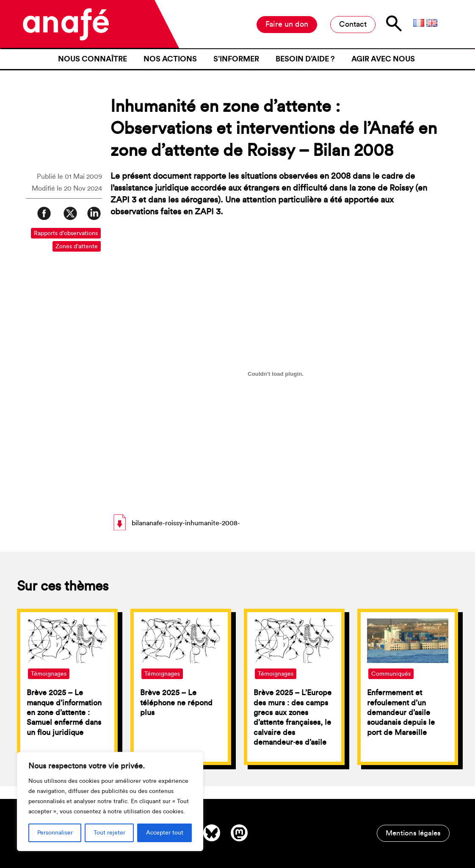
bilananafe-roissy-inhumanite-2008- (186, 523)
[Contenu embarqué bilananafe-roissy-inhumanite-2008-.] (276, 374)
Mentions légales (413, 833)
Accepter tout (165, 833)
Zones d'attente (77, 247)
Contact (353, 24)
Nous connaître (93, 59)
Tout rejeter (109, 833)
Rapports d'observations (66, 233)
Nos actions (170, 59)
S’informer (236, 59)
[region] (110, 801)
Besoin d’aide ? (305, 59)
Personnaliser (55, 833)
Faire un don (287, 24)
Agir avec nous (383, 59)
